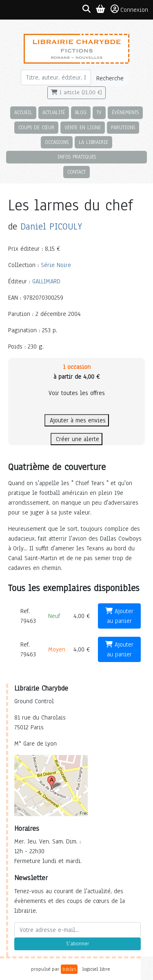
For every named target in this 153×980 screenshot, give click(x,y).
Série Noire (56, 265)
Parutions (123, 127)
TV (99, 112)
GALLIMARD (46, 281)
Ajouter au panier (119, 616)
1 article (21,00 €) (76, 93)
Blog (81, 112)
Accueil (23, 112)
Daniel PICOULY (51, 226)
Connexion (129, 9)
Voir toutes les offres (77, 393)
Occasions (57, 142)
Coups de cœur (36, 127)
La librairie (93, 142)
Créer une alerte (76, 439)
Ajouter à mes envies (77, 420)
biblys (69, 969)
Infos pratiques (77, 157)
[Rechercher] (56, 77)
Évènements (125, 112)
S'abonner (78, 944)
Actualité (54, 112)
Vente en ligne (83, 127)
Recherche (110, 78)
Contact (76, 172)
